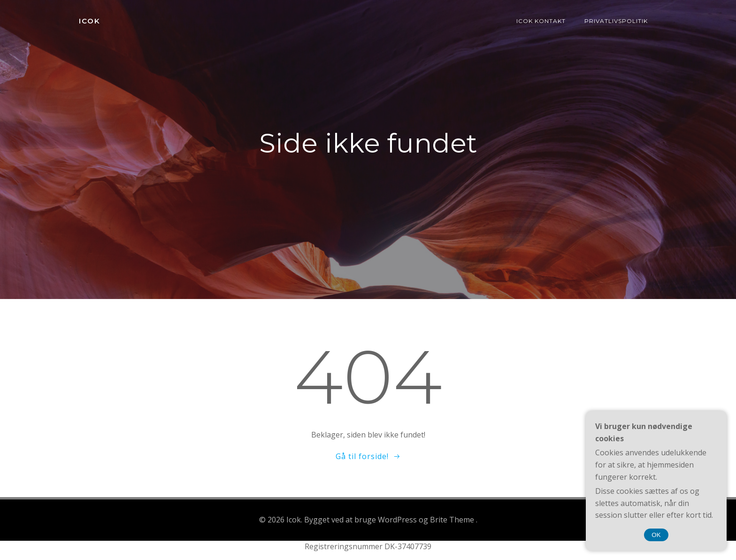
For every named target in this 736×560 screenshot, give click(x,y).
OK (656, 535)
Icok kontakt (541, 21)
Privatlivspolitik (616, 21)
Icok (90, 21)
